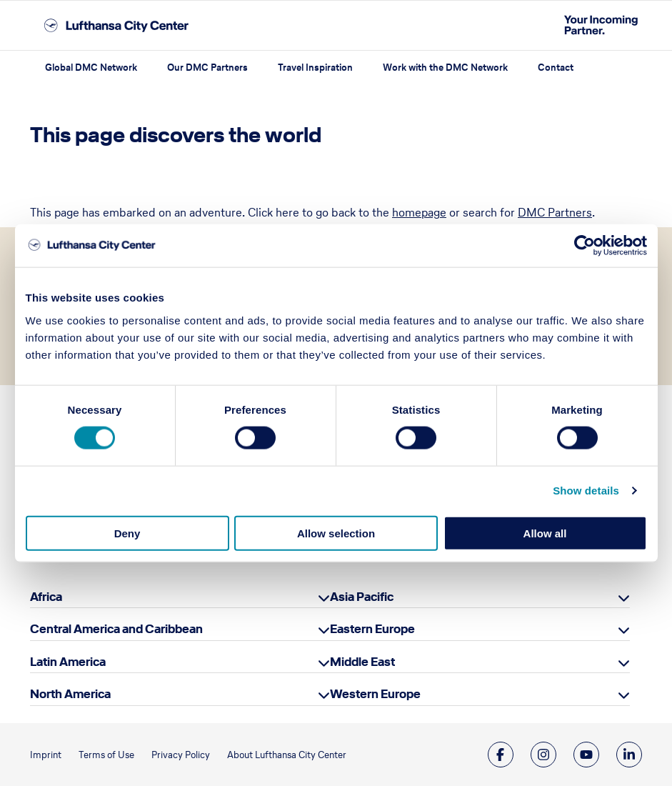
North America (70, 694)
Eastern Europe (372, 629)
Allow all (545, 533)
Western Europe (375, 694)
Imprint (46, 755)
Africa (46, 597)
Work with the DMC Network (445, 68)
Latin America (68, 662)
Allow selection (336, 533)
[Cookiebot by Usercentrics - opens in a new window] (585, 246)
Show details (586, 491)
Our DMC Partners (207, 68)
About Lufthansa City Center (287, 755)
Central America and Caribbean (116, 629)
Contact (556, 68)
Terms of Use (106, 755)
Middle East (362, 662)
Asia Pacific (362, 597)
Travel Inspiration (315, 68)
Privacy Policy (181, 755)
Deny (127, 533)
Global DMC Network (91, 68)
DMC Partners (555, 212)
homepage (419, 212)
